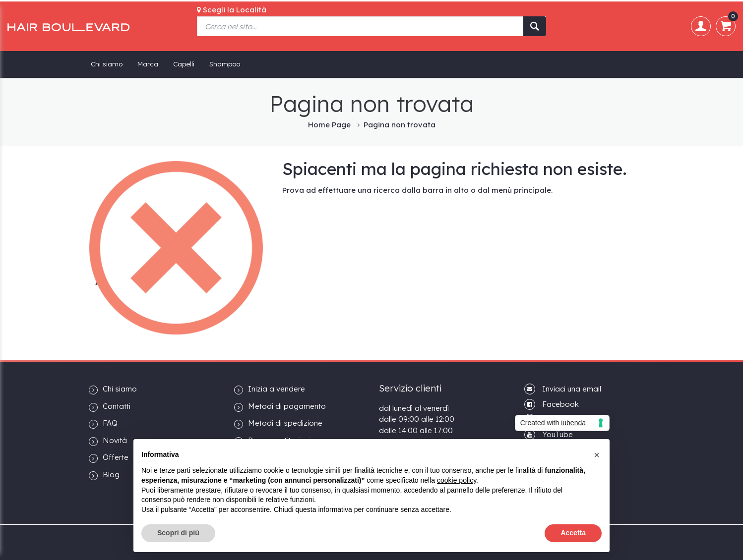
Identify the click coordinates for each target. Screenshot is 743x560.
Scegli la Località (232, 10)
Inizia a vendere (270, 389)
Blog (104, 475)
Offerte (109, 458)
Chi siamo (107, 64)
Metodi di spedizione (278, 423)
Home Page (329, 125)
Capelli (184, 64)
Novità (108, 441)
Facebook (560, 404)
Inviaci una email (572, 389)
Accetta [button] (573, 533)
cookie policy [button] (457, 480)
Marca (148, 64)
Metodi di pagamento (280, 407)
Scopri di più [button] (178, 533)
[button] (597, 455)
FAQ (103, 423)
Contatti (110, 407)
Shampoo (225, 64)
